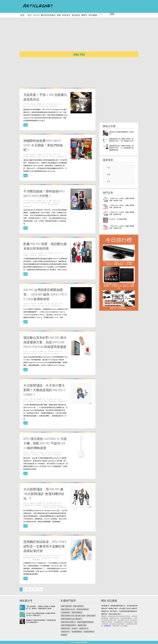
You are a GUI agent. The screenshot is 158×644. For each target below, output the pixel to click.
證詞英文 (75, 628)
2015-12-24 (58, 253)
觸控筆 (28, 505)
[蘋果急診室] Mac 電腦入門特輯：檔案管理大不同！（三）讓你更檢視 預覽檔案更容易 (121, 148)
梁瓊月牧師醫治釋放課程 (85, 622)
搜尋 (112, 14)
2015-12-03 (58, 351)
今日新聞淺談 (30, 401)
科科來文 (66, 15)
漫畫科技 (63, 401)
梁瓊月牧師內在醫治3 (68, 622)
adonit (54, 507)
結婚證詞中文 (66, 632)
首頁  (23, 15)
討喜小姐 (32, 104)
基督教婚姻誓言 (77, 632)
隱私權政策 (84, 642)
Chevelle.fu (33, 253)
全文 (26, 125)
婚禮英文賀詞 (66, 628)
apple (54, 157)
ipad (36, 106)
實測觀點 (37, 560)
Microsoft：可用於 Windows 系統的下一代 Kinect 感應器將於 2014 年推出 (119, 263)
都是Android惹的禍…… (119, 308)
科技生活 (62, 157)
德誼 (27, 255)
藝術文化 (55, 106)
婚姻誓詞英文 (82, 625)
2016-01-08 (57, 155)
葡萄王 (84, 15)
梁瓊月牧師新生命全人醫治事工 (72, 619)
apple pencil (45, 106)
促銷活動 (44, 203)
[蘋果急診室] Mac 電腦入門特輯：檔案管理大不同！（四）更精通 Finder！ (122, 140)
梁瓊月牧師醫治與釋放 (69, 625)
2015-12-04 (57, 399)
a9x (49, 306)
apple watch (45, 157)
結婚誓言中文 (84, 628)
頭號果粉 (28, 203)
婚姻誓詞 (64, 635)
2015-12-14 (57, 556)
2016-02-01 (57, 104)
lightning (28, 455)
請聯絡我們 (107, 626)
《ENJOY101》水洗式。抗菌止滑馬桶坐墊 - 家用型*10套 (122, 199)
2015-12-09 (58, 453)
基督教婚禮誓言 (89, 632)
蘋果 (59, 15)
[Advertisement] (83, 36)
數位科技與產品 (48, 15)
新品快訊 (76, 15)
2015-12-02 (58, 304)
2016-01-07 (57, 201)
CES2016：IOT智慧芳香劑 (118, 219)
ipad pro (28, 106)
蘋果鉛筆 (28, 558)
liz (51, 203)
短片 (30, 15)
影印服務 (93, 15)
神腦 (27, 157)
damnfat (32, 155)
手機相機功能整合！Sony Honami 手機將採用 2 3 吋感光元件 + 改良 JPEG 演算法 (119, 286)
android (36, 15)
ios (42, 354)
